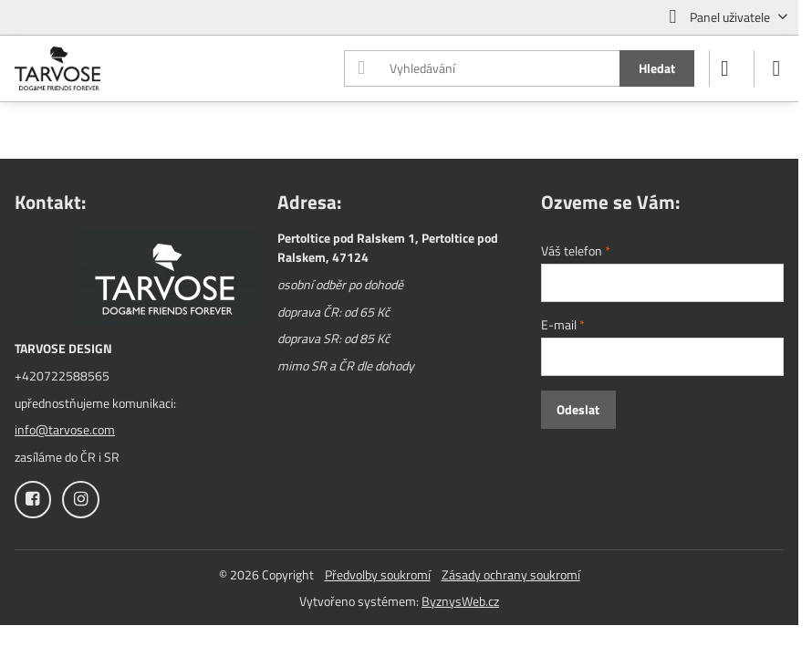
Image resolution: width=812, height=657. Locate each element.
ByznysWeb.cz (460, 601)
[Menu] (776, 68)
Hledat (657, 68)
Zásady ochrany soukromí (511, 574)
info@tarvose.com (65, 429)
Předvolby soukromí (378, 574)
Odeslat (578, 409)
